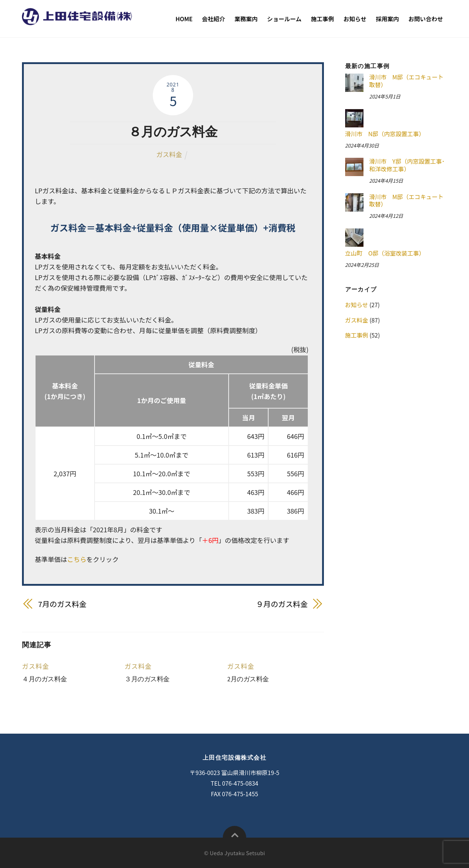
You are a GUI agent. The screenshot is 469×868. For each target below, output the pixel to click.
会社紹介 (213, 19)
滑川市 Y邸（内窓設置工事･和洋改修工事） (407, 165)
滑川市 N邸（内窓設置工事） (385, 134)
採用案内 (387, 19)
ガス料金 (169, 154)
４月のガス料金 (45, 679)
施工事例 (323, 19)
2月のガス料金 (248, 679)
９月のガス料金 (282, 604)
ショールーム (284, 19)
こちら (77, 559)
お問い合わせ (426, 19)
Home (184, 19)
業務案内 (246, 19)
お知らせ (355, 19)
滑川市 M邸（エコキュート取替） (406, 81)
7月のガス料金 (62, 604)
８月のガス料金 (173, 132)
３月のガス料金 (147, 679)
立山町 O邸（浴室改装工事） (385, 253)
